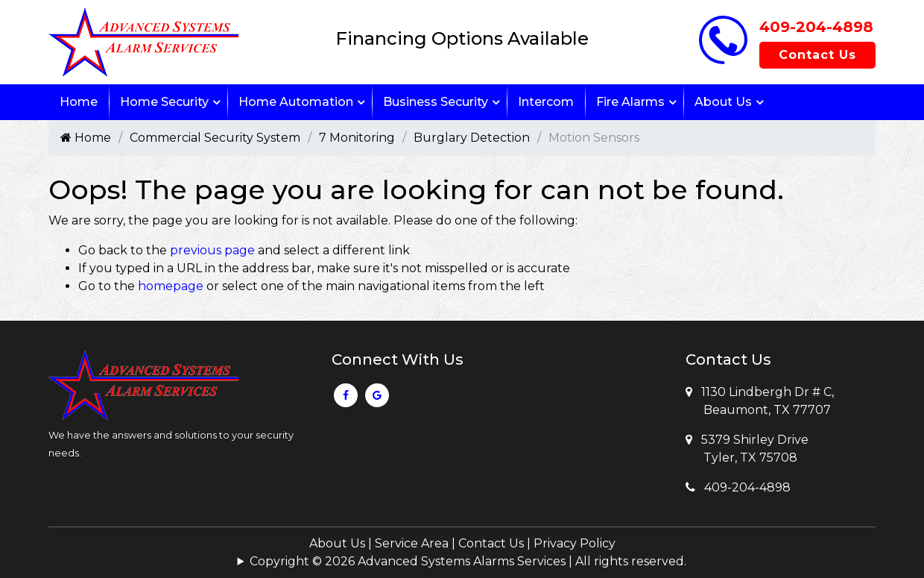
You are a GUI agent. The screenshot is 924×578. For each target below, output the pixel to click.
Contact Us (817, 55)
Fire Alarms (630, 102)
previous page (212, 250)
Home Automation (296, 102)
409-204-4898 (816, 27)
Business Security (436, 102)
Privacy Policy (575, 543)
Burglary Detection (472, 138)
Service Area (412, 543)
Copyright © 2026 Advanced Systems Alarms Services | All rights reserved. (468, 561)
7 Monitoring (357, 138)
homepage (171, 286)
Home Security (164, 102)
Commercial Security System (215, 138)
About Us (723, 102)
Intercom (546, 102)
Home (79, 102)
